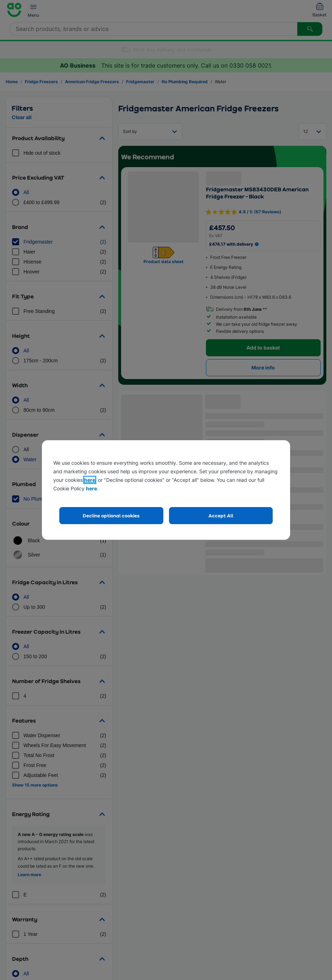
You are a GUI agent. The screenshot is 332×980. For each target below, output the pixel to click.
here (90, 480)
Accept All (221, 515)
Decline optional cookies (111, 515)
